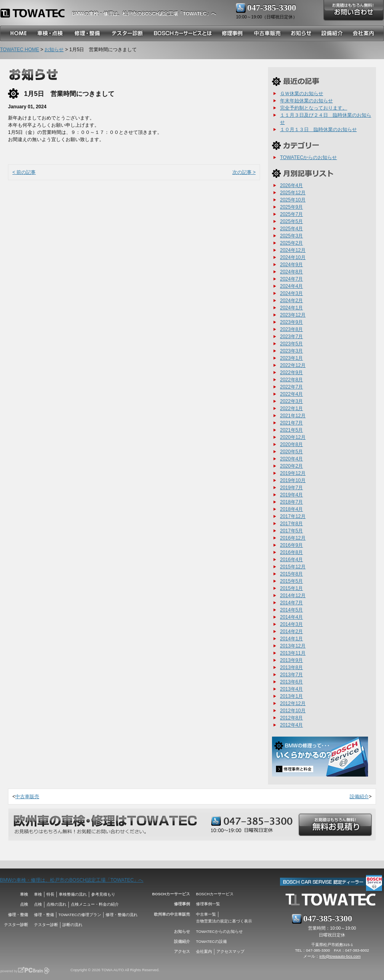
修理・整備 (44, 915)
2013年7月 (291, 675)
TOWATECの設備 (211, 941)
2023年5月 (291, 344)
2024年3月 (291, 293)
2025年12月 (293, 193)
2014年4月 (291, 617)
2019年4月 (291, 495)
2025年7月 (291, 214)
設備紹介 (359, 797)
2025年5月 (291, 221)
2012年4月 (291, 725)
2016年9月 (291, 545)
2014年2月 (291, 631)
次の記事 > (244, 172)
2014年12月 (293, 596)
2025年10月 (293, 200)
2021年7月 (291, 423)
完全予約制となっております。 (314, 108)
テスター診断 (46, 925)
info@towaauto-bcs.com (340, 956)
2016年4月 (291, 560)
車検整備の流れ (73, 894)
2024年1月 (291, 308)
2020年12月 (293, 437)
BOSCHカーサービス (215, 894)
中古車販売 (27, 797)
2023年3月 (291, 351)
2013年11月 (293, 653)
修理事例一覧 (208, 904)
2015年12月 (293, 567)
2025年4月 (291, 229)
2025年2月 (291, 243)
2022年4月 (291, 394)
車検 (38, 894)
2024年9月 (291, 265)
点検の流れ (56, 904)
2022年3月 (291, 401)
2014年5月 (291, 610)
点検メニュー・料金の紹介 (95, 904)
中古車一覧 (206, 914)
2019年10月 (293, 480)
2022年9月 (291, 372)
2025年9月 (291, 207)
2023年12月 (293, 315)
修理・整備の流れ (122, 915)
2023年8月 (291, 329)
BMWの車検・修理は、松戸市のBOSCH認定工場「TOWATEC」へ (72, 880)
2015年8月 (291, 574)
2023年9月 (291, 322)
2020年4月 (291, 459)
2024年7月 (291, 279)
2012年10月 (293, 711)
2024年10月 (293, 257)
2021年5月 (291, 430)
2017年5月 (291, 531)
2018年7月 (291, 502)
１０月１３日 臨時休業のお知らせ (318, 129)
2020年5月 (291, 452)
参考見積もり (103, 894)
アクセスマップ (230, 951)
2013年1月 (291, 696)
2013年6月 (291, 682)
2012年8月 (291, 718)
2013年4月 (291, 689)
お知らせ (54, 50)
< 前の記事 (24, 172)
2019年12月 (293, 473)
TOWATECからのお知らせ (308, 157)
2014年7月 (291, 603)
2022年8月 (291, 380)
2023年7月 (291, 337)
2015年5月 (291, 581)
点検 (38, 904)
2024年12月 (293, 250)
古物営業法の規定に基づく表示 (224, 921)
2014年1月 (291, 639)
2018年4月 (291, 509)
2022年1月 (291, 408)
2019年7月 (291, 488)
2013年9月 (291, 660)
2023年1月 (291, 358)
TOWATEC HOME (20, 50)
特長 (50, 894)
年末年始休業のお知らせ (306, 101)
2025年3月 (291, 236)
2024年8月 (291, 272)
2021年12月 (293, 416)
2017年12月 (293, 516)
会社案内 (204, 951)
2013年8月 (291, 667)
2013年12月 (293, 646)
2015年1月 (291, 588)
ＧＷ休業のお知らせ (302, 94)
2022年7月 (291, 387)
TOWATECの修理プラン (80, 915)
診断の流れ (72, 925)
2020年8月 (291, 444)
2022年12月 (293, 365)
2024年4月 (291, 286)
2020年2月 (291, 466)
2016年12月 (293, 538)
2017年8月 (291, 524)
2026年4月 (291, 185)
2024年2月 (291, 301)
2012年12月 (293, 703)
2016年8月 (291, 552)
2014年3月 (291, 624)
